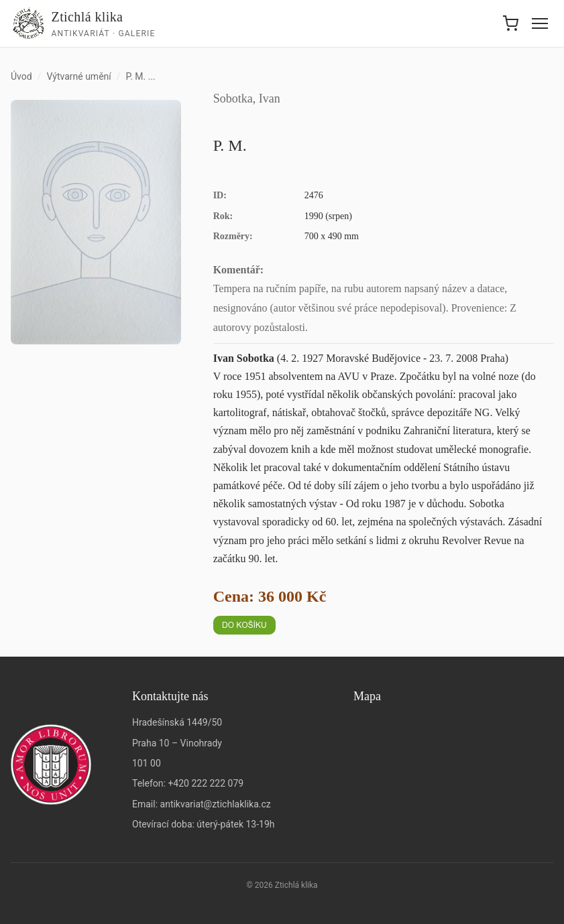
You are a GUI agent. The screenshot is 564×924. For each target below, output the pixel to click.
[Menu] (540, 23)
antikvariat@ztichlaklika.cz (216, 804)
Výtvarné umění (78, 76)
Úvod (21, 76)
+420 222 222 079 (206, 783)
